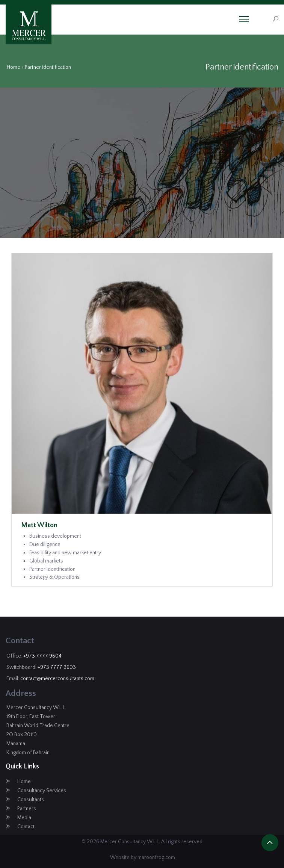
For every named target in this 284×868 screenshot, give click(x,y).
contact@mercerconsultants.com (57, 679)
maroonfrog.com (156, 857)
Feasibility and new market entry (65, 553)
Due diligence (45, 544)
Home (14, 67)
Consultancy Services (42, 791)
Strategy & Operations (54, 577)
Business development (55, 536)
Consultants (31, 800)
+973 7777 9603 (57, 667)
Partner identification (52, 569)
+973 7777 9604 (42, 656)
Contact (26, 827)
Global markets (46, 561)
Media (24, 818)
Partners (27, 809)
